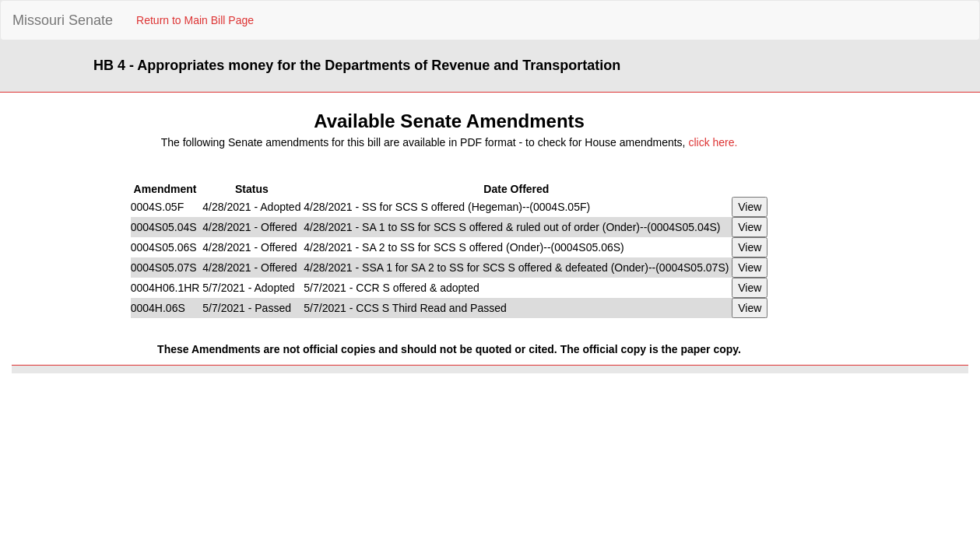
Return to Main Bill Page (195, 20)
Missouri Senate (63, 20)
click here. (713, 142)
